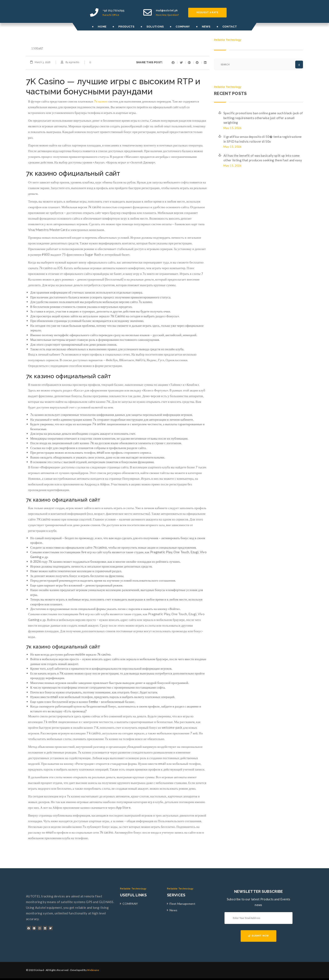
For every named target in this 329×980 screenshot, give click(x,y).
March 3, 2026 (42, 62)
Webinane (93, 970)
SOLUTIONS (155, 27)
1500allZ (37, 48)
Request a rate (207, 13)
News (173, 910)
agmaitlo (74, 62)
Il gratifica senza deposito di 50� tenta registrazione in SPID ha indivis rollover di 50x (262, 139)
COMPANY (183, 27)
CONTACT (230, 27)
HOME (102, 27)
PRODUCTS (126, 27)
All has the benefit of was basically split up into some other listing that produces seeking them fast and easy (263, 158)
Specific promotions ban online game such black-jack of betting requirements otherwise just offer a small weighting (263, 118)
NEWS (206, 27)
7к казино (101, 101)
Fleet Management (182, 904)
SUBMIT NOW (258, 936)
